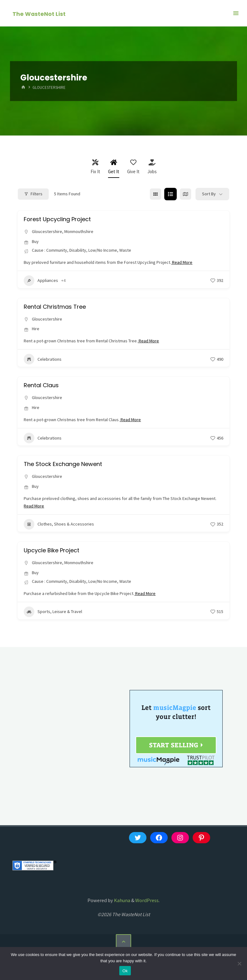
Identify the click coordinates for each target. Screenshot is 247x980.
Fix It (95, 167)
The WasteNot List (39, 14)
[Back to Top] (123, 942)
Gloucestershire (47, 231)
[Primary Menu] (236, 13)
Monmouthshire (79, 231)
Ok (125, 971)
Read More (182, 262)
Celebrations (43, 359)
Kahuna (122, 900)
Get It (114, 167)
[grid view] (156, 194)
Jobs (152, 167)
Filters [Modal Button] (33, 194)
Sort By (209, 194)
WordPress (147, 900)
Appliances (41, 281)
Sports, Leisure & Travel (53, 612)
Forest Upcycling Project (57, 219)
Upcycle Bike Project (52, 550)
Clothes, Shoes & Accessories (59, 524)
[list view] (170, 194)
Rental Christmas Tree (55, 307)
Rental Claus (41, 385)
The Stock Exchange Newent (63, 464)
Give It (133, 167)
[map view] (185, 194)
